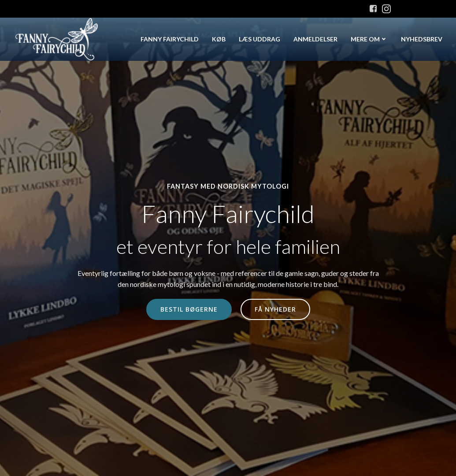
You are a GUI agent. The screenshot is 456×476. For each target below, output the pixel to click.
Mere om (369, 39)
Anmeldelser (315, 39)
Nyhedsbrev (422, 39)
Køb (219, 39)
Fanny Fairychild (170, 39)
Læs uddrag (260, 39)
